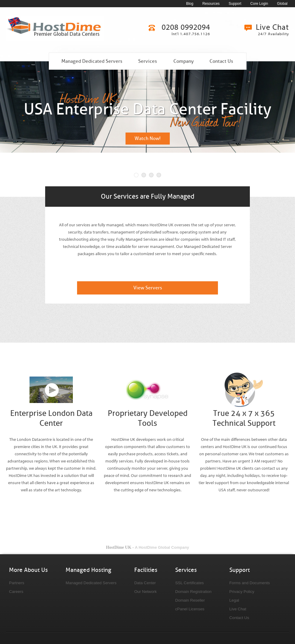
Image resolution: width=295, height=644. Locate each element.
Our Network (146, 592)
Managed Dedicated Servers (92, 61)
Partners (17, 583)
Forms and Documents (250, 583)
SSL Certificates (189, 583)
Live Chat (238, 609)
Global (282, 4)
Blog (190, 4)
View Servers (148, 288)
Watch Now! (148, 139)
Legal (234, 600)
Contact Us (221, 61)
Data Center (145, 583)
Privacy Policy (242, 592)
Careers (16, 592)
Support (235, 4)
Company (183, 61)
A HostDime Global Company (162, 547)
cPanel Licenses (190, 609)
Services (147, 61)
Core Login (259, 4)
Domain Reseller (190, 600)
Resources (211, 4)
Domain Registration (193, 592)
